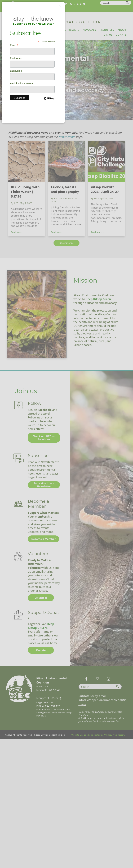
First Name (16, 58)
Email (14, 45)
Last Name (16, 71)
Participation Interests (22, 83)
